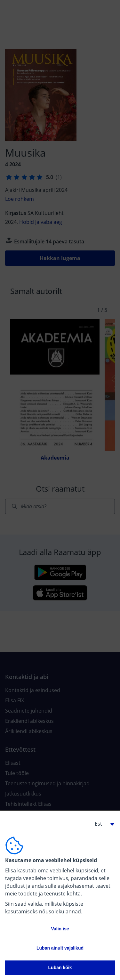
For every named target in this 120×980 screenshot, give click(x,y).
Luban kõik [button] (60, 968)
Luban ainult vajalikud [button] (60, 948)
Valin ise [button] (60, 929)
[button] (102, 824)
